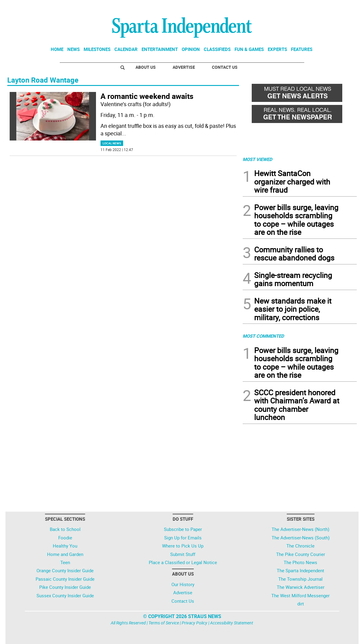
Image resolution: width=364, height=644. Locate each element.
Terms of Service (164, 623)
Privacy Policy (195, 623)
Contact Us (225, 67)
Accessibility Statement (232, 623)
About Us (146, 67)
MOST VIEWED (257, 159)
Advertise (184, 67)
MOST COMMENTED (263, 336)
